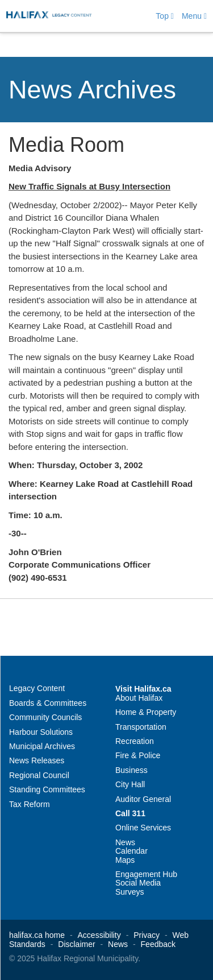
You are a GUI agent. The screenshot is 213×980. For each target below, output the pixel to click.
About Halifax (139, 698)
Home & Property (146, 712)
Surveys (130, 892)
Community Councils (45, 717)
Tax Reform (30, 804)
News (125, 842)
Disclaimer (76, 944)
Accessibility (99, 935)
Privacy (147, 935)
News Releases (37, 760)
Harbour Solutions (41, 732)
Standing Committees (47, 789)
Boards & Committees (48, 703)
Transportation (141, 727)
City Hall (130, 784)
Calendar (131, 851)
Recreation (135, 741)
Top (165, 16)
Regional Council (39, 775)
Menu (194, 16)
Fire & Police (138, 755)
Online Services (143, 828)
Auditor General (143, 799)
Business (131, 770)
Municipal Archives (42, 746)
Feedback (158, 944)
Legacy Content (37, 688)
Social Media (138, 883)
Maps (125, 860)
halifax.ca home (37, 935)
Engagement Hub (146, 874)
